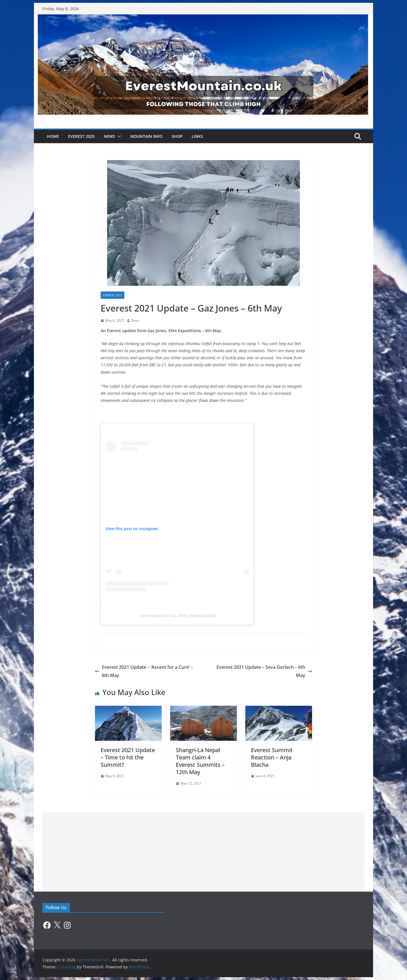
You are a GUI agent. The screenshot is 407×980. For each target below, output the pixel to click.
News (109, 136)
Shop (177, 136)
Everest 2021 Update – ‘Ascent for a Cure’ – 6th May (144, 671)
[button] (118, 136)
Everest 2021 (112, 295)
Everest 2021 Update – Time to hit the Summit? (128, 757)
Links (197, 136)
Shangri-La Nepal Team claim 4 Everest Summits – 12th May (200, 761)
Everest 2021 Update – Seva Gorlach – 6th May (264, 671)
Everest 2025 (81, 136)
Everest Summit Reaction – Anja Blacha (272, 757)
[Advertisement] (203, 852)
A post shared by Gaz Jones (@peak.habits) (177, 616)
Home (53, 136)
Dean (135, 320)
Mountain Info (146, 136)
